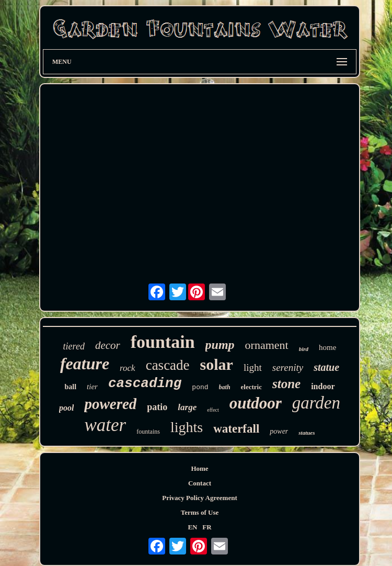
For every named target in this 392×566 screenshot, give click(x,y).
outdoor (256, 403)
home (327, 347)
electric (251, 387)
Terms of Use (200, 512)
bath (225, 387)
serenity (288, 367)
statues (307, 433)
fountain (163, 342)
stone (286, 384)
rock (128, 368)
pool (66, 408)
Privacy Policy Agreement (199, 498)
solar (217, 364)
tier (92, 387)
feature (85, 364)
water (106, 425)
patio (157, 407)
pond (200, 387)
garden (316, 403)
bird (304, 349)
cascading (145, 383)
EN (192, 527)
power (279, 431)
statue (326, 367)
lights (187, 427)
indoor (323, 386)
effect (213, 410)
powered (110, 404)
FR (207, 527)
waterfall (236, 429)
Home (199, 468)
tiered (74, 346)
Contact (200, 483)
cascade (168, 365)
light (253, 367)
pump (220, 345)
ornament (267, 345)
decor (108, 345)
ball (70, 387)
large (187, 407)
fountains (148, 432)
